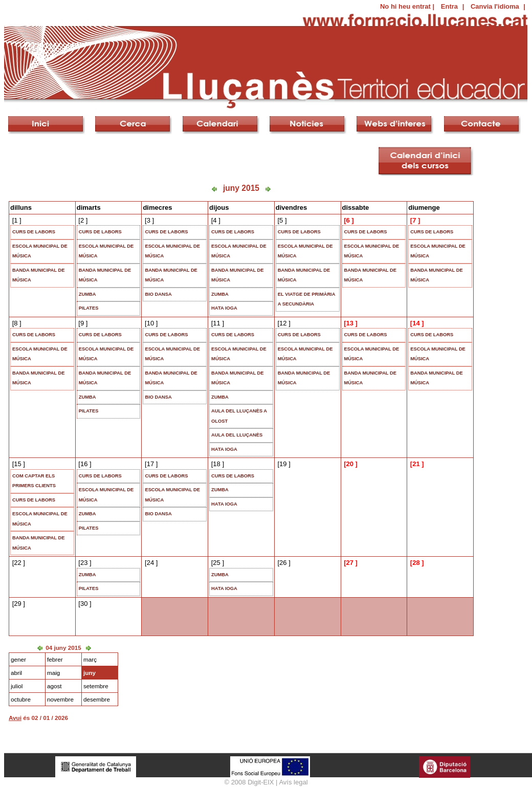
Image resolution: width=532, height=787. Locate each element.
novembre (60, 699)
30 (84, 604)
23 (84, 563)
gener (18, 659)
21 (416, 464)
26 (283, 563)
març (90, 659)
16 (84, 464)
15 (17, 464)
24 (150, 563)
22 (17, 563)
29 (17, 604)
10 (150, 323)
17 (150, 464)
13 (349, 323)
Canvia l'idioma (495, 6)
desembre (97, 699)
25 (216, 563)
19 (283, 464)
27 (349, 563)
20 (349, 464)
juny (90, 673)
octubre (21, 699)
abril (16, 673)
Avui (15, 718)
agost (54, 686)
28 (416, 563)
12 (283, 323)
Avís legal (293, 782)
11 (216, 323)
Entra (449, 6)
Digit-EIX (261, 782)
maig (53, 673)
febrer (55, 659)
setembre (96, 686)
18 (216, 464)
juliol (17, 686)
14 (416, 323)
